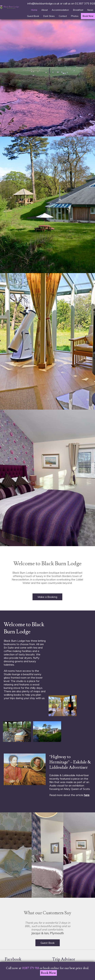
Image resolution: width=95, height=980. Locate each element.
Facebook (13, 959)
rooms (11, 671)
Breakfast (78, 10)
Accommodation (60, 10)
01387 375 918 (85, 3)
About (45, 10)
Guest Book (33, 16)
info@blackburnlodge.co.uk (43, 3)
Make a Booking (47, 597)
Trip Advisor (64, 959)
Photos (75, 16)
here (87, 795)
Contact (63, 16)
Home (34, 10)
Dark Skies (49, 16)
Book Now (88, 16)
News (90, 10)
